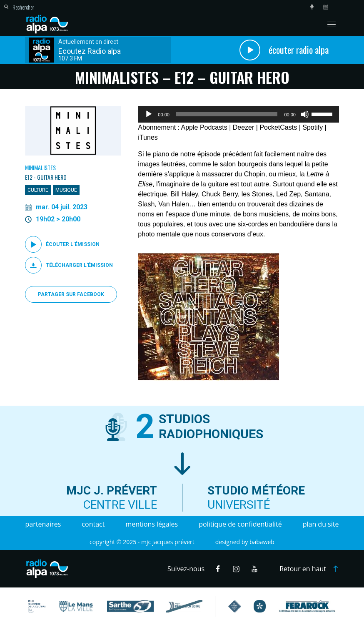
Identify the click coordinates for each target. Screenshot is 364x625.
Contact (93, 524)
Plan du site (321, 524)
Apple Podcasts (204, 127)
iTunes (148, 137)
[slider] (227, 114)
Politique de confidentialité (240, 524)
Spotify (313, 127)
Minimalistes (40, 167)
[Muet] (305, 114)
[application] (238, 114)
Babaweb (262, 542)
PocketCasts (278, 127)
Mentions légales (152, 524)
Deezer (244, 127)
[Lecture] (149, 114)
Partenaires (43, 524)
